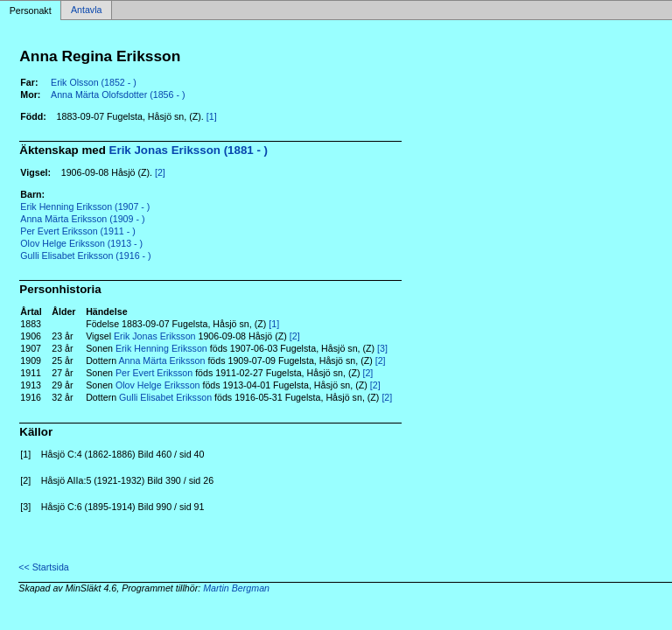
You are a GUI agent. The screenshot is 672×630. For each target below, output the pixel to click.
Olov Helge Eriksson (158, 385)
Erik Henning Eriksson (161, 348)
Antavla (87, 10)
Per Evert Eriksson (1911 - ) (77, 231)
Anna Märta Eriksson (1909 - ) (82, 219)
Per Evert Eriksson (154, 373)
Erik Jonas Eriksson (155, 336)
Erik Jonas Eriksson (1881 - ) (189, 150)
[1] (212, 116)
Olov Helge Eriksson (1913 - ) (81, 243)
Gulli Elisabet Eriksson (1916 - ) (85, 255)
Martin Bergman (236, 588)
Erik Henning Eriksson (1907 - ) (85, 206)
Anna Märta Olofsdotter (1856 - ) (118, 94)
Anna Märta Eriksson (162, 360)
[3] (382, 348)
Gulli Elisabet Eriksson (165, 397)
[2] (160, 172)
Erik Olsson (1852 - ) (94, 82)
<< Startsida (43, 567)
